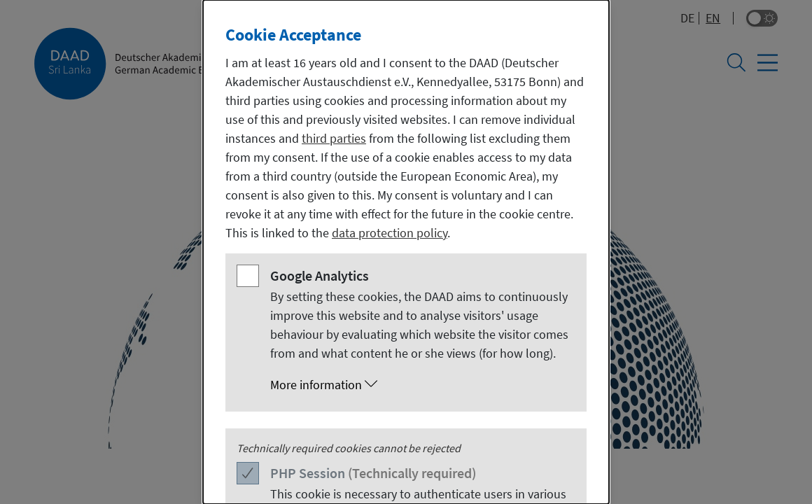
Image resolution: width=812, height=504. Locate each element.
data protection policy (390, 233)
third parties (334, 138)
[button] (420, 385)
